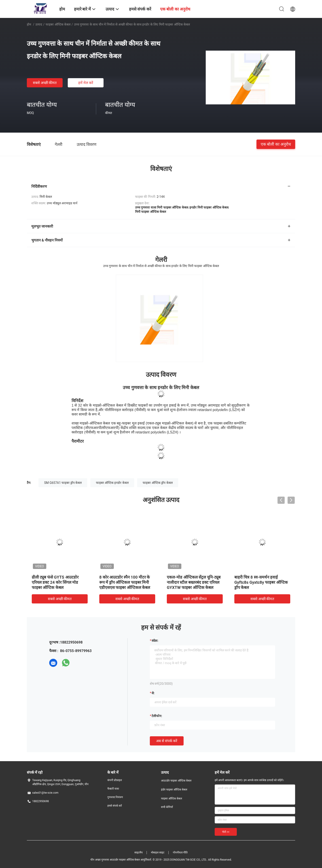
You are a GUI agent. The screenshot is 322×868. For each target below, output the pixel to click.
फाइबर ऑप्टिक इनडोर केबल (112, 483)
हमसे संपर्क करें (115, 806)
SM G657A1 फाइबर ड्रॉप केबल (63, 483)
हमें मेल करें (86, 83)
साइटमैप (139, 853)
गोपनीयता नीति (180, 853)
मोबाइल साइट (158, 853)
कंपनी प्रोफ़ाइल (115, 780)
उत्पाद (39, 24)
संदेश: (155, 641)
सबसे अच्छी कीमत (45, 83)
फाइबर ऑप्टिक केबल (58, 24)
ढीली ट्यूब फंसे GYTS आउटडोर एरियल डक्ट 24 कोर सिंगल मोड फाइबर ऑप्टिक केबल (55, 582)
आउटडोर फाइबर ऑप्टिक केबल (176, 781)
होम (29, 24)
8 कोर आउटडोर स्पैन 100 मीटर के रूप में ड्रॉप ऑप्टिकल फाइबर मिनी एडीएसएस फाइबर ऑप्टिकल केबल (125, 582)
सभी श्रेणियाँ (167, 807)
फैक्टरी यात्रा (113, 789)
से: (153, 693)
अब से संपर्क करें (167, 741)
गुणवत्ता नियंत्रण (115, 797)
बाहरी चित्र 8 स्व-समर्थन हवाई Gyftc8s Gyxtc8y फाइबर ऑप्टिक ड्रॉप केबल (261, 582)
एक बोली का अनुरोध (276, 144)
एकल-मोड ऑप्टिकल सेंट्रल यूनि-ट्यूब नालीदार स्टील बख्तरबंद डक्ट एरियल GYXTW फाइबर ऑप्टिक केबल (194, 582)
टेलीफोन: (157, 716)
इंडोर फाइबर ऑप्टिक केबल (174, 790)
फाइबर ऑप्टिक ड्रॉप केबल (158, 483)
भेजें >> (226, 832)
